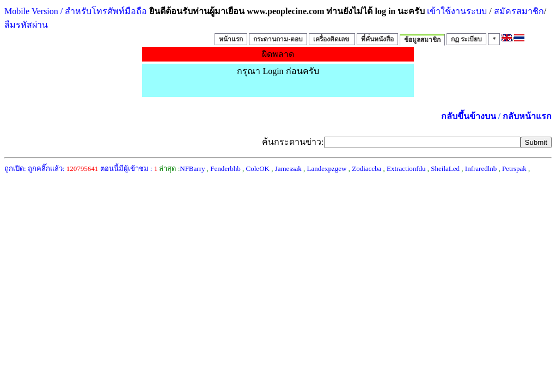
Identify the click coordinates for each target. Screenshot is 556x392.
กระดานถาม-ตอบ (278, 39)
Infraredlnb (481, 169)
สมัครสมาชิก (519, 11)
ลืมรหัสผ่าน (26, 25)
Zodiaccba (366, 169)
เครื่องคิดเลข (332, 39)
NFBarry (192, 169)
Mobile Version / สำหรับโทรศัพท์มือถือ (76, 11)
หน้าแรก (231, 39)
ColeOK (258, 169)
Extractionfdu (406, 169)
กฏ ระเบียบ (466, 39)
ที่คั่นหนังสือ (377, 39)
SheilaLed (445, 169)
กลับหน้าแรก (527, 116)
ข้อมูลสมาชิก (422, 40)
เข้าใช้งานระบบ (456, 11)
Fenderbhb (225, 169)
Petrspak (514, 169)
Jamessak (288, 169)
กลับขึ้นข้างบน (469, 116)
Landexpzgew (327, 169)
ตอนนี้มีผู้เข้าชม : (129, 169)
